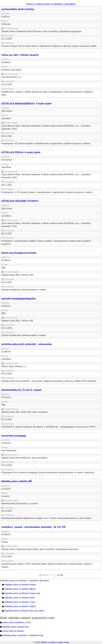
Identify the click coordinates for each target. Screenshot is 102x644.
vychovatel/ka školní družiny (18, 9)
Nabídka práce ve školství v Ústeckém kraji (23, 635)
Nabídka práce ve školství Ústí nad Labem (24, 611)
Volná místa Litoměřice (13, 622)
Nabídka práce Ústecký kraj (15, 627)
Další (60, 575)
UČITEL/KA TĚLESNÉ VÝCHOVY (20, 201)
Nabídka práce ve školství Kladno (20, 585)
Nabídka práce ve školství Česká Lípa (22, 593)
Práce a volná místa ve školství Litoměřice (51, 4)
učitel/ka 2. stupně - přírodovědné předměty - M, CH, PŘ (33, 527)
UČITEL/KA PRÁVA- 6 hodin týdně (21, 152)
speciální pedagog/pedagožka (19, 299)
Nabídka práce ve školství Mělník (20, 589)
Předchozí (44, 575)
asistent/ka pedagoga (14, 436)
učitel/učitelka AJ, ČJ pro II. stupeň (21, 390)
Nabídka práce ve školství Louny (20, 602)
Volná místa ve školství (13, 631)
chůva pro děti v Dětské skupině (20, 55)
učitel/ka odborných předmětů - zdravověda (26, 344)
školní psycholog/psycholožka (19, 253)
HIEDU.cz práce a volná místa (55, 642)
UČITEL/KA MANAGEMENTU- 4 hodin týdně (26, 104)
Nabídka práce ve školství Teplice (20, 606)
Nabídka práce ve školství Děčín (20, 598)
